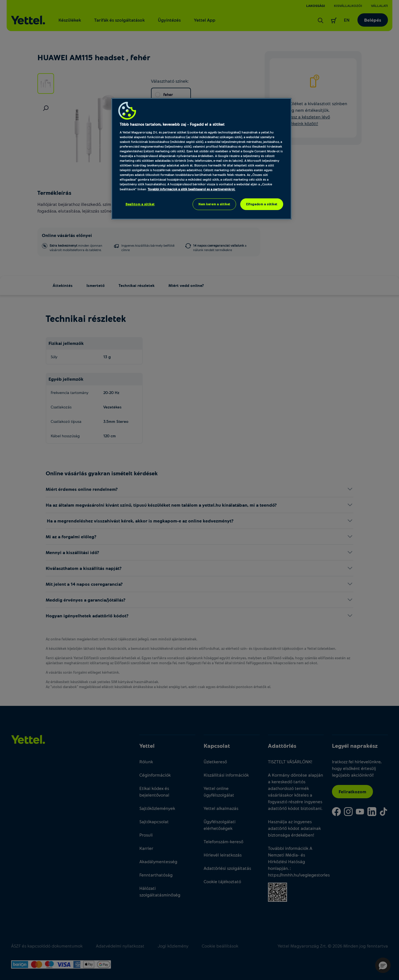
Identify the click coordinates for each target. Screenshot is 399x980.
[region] (201, 159)
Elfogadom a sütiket (262, 204)
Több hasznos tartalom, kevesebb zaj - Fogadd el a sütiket (172, 124)
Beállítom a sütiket (140, 204)
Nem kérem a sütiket (214, 204)
